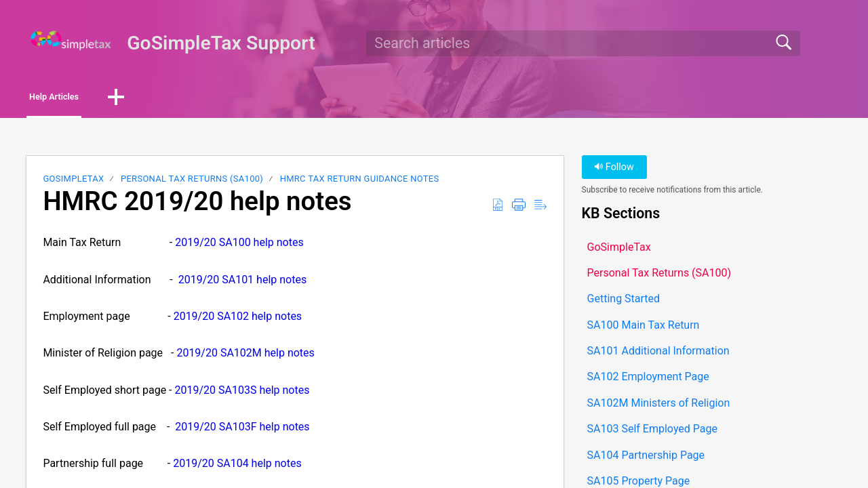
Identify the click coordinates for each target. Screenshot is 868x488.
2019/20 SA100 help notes (239, 246)
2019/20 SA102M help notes (245, 357)
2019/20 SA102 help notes (238, 320)
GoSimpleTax (73, 183)
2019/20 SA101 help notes (242, 283)
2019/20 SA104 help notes (237, 467)
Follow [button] (614, 171)
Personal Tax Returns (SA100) (192, 183)
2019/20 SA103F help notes (242, 431)
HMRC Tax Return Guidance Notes (360, 183)
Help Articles (81, 99)
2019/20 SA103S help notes (242, 393)
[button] (164, 100)
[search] (583, 43)
